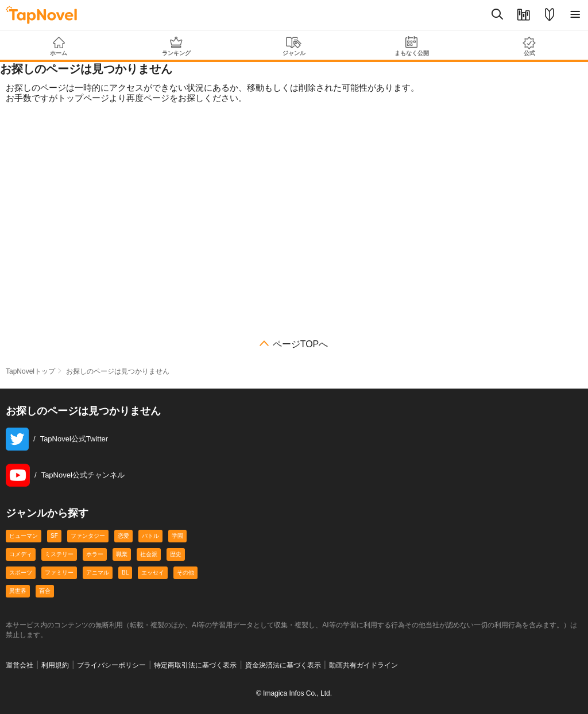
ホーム (59, 46)
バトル (150, 536)
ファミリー (59, 573)
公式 (529, 46)
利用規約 (55, 665)
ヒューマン (24, 536)
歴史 (176, 554)
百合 (45, 591)
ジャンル (294, 46)
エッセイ (153, 573)
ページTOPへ (301, 344)
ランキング (177, 46)
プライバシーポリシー (111, 665)
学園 (177, 536)
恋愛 (123, 536)
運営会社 (20, 665)
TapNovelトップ (30, 371)
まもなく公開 (411, 46)
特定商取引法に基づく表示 (195, 665)
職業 (122, 554)
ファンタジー (88, 536)
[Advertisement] (294, 225)
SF (54, 536)
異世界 (18, 591)
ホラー (95, 554)
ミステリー (59, 554)
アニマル (98, 573)
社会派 (149, 554)
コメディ (21, 554)
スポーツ (21, 573)
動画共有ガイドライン (363, 665)
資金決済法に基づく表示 (283, 665)
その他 (185, 573)
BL (125, 573)
